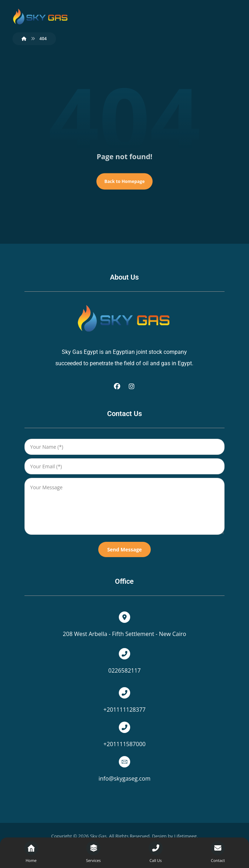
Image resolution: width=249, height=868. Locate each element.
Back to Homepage (124, 182)
